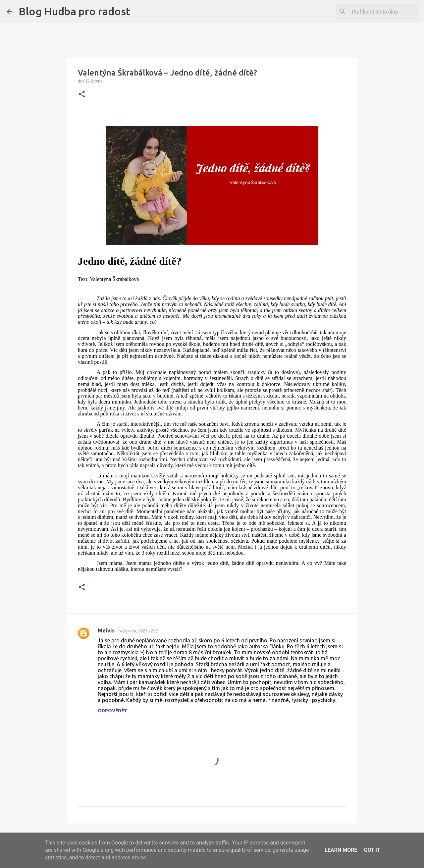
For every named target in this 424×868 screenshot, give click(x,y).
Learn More (341, 850)
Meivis (106, 630)
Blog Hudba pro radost (74, 11)
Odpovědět (112, 711)
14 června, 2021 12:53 (138, 631)
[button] (82, 95)
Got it (372, 850)
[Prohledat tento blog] (384, 12)
